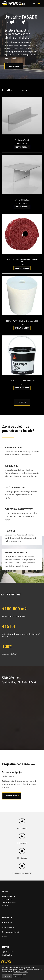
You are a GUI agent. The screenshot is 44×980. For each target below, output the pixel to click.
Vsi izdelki (22, 402)
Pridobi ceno (12, 796)
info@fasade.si (7, 955)
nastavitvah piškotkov (21, 972)
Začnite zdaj (14, 66)
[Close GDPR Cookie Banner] (24, 976)
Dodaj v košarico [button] (22, 268)
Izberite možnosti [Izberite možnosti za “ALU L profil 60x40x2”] (22, 147)
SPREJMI (7, 976)
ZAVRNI (17, 976)
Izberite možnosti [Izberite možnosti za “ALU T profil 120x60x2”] (22, 207)
